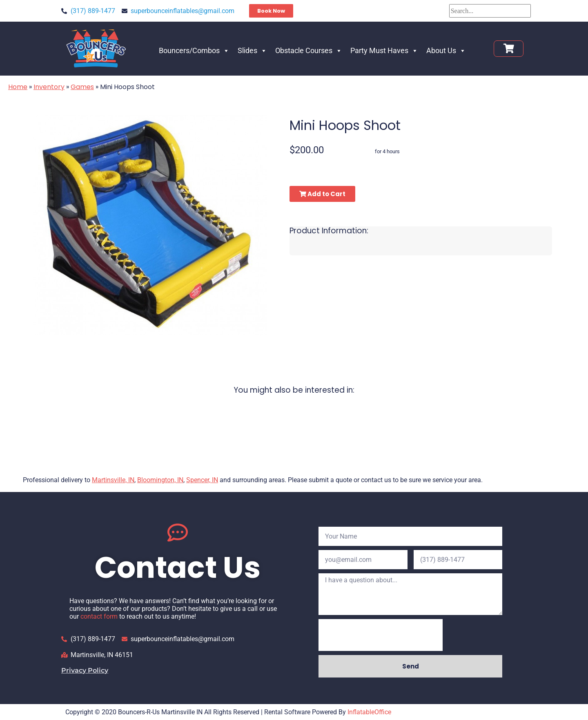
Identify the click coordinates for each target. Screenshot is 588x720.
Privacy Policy (85, 670)
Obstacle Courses (309, 50)
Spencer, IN (202, 480)
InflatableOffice (369, 712)
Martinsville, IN (113, 480)
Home (18, 87)
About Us (446, 50)
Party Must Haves (384, 50)
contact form (99, 616)
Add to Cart (322, 194)
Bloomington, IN (160, 480)
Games (82, 87)
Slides (252, 50)
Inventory (49, 87)
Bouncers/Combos (194, 50)
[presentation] (381, 635)
